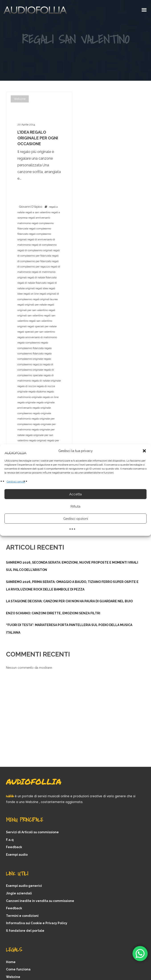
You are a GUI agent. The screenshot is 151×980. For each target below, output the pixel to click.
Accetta (75, 494)
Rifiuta (75, 506)
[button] (144, 451)
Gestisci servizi (16, 482)
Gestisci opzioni (76, 519)
